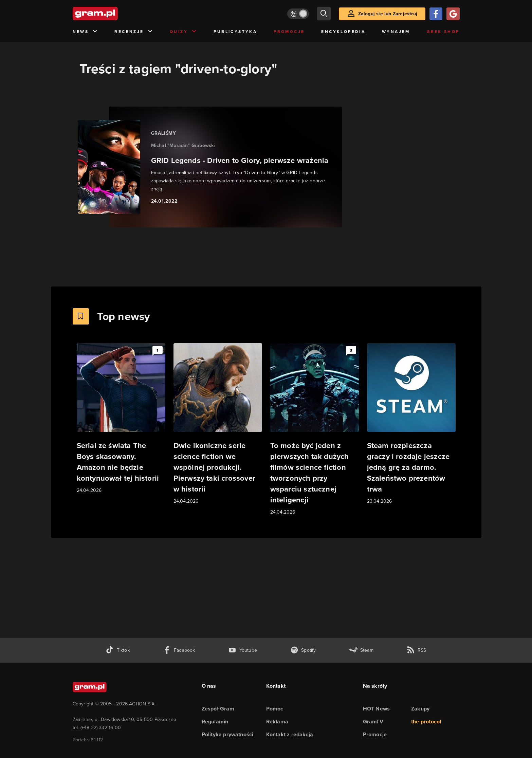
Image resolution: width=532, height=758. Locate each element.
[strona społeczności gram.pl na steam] (361, 650)
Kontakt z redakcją (290, 734)
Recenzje (134, 32)
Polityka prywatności (228, 734)
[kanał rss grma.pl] (417, 650)
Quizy (183, 32)
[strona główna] (112, 14)
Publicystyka (235, 31)
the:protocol (426, 722)
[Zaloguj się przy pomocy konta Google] (453, 14)
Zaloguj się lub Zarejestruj (388, 14)
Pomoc (275, 709)
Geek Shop (443, 31)
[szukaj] (324, 14)
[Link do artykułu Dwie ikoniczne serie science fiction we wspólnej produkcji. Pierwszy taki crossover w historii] (218, 424)
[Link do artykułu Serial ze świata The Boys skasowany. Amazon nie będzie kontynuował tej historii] (121, 419)
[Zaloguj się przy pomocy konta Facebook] (436, 14)
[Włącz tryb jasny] (298, 14)
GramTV (373, 722)
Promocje (289, 31)
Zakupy (420, 709)
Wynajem (396, 31)
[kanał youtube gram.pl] (243, 650)
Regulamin (215, 722)
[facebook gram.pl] (179, 650)
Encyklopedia (343, 31)
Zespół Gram (218, 709)
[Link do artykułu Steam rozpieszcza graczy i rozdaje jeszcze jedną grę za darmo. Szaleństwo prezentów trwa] (411, 424)
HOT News (377, 709)
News (85, 32)
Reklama (277, 722)
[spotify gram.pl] (303, 650)
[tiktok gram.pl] (117, 650)
